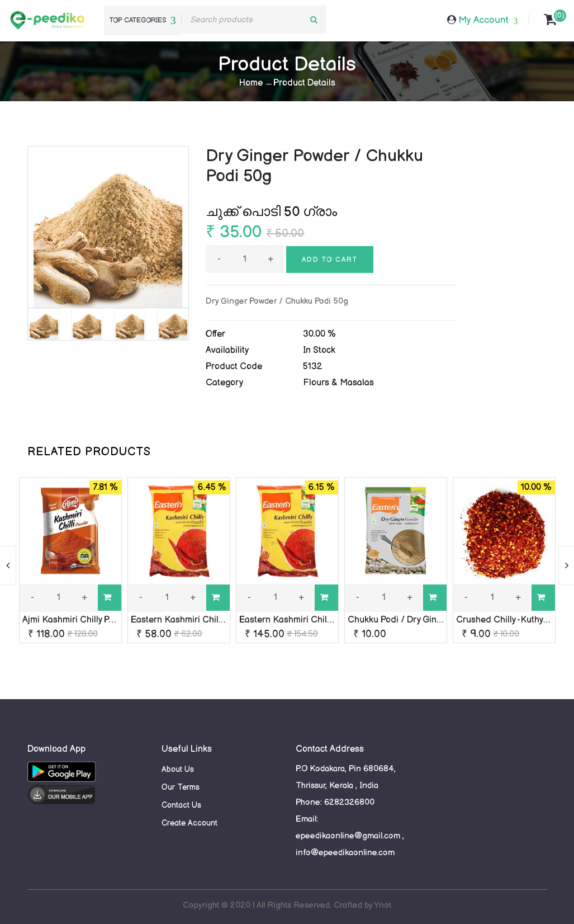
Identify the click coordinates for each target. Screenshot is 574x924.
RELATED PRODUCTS (89, 452)
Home (251, 83)
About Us (178, 769)
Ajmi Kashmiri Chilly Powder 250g (89, 620)
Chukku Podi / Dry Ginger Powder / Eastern (435, 620)
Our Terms (181, 787)
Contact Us (181, 805)
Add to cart (330, 260)
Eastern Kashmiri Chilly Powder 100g (204, 620)
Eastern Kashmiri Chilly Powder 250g (313, 620)
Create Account (189, 823)
